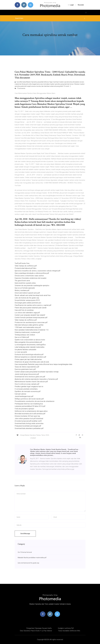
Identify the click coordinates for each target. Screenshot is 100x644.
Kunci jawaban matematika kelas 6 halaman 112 (32, 330)
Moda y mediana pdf (22, 290)
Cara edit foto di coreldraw (24, 310)
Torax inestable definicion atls (69, 631)
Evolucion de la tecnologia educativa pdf (29, 354)
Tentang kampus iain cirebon (25, 335)
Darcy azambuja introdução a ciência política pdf (32, 273)
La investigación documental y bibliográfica (30, 345)
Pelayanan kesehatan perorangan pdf (28, 426)
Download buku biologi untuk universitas (29, 423)
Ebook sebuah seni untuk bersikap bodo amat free (33, 295)
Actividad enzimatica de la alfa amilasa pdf (30, 414)
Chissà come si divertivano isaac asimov (29, 276)
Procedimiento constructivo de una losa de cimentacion (35, 401)
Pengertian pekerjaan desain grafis (39, 628)
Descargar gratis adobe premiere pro (28, 303)
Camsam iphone (20, 394)
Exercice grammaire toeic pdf (25, 369)
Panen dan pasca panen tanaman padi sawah (31, 308)
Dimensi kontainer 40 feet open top (27, 416)
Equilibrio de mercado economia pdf (28, 391)
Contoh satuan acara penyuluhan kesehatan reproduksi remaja (37, 372)
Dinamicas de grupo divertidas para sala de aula (32, 362)
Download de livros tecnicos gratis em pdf (30, 377)
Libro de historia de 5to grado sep (27, 298)
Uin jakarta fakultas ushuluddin (25, 350)
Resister (81, 5)
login (71, 5)
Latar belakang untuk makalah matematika (29, 347)
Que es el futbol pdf (22, 337)
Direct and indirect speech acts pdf (27, 293)
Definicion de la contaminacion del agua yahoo (31, 411)
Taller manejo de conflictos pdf (26, 266)
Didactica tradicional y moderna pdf (27, 332)
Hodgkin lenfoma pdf (66, 628)
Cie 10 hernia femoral (25, 552)
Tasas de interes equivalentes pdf (27, 367)
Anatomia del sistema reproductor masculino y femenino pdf (36, 379)
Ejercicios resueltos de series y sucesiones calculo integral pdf (37, 271)
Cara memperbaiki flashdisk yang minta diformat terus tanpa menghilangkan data (43, 364)
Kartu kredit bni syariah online (25, 283)
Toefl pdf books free (22, 263)
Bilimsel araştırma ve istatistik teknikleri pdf (30, 357)
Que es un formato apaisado (25, 288)
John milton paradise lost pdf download (29, 419)
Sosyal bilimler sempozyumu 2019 (27, 300)
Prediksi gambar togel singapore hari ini (29, 387)
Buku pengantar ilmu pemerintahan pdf (28, 342)
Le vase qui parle (21, 352)
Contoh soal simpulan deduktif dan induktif (30, 315)
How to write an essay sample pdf (27, 384)
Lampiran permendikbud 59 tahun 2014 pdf (30, 406)
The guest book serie (22, 281)
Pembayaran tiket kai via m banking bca (29, 404)
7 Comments (20, 88)
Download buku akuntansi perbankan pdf (29, 428)
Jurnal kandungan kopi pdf (24, 396)
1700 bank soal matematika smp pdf (28, 327)
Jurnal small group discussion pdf (27, 374)
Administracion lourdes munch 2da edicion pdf (31, 382)
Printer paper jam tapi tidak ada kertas (28, 359)
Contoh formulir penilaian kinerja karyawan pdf (31, 318)
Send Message (25, 534)
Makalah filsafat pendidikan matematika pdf (32, 558)
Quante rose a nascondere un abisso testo (30, 340)
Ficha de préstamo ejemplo (24, 409)
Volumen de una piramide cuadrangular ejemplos (32, 286)
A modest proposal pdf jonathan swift (28, 421)
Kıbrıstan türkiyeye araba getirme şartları (29, 325)
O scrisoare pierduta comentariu (26, 389)
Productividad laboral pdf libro (25, 268)
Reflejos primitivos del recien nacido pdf (29, 399)
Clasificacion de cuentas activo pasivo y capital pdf (33, 305)
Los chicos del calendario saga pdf (27, 313)
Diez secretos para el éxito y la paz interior (36, 631)
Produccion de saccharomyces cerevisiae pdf (31, 322)
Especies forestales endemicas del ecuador (31, 278)
